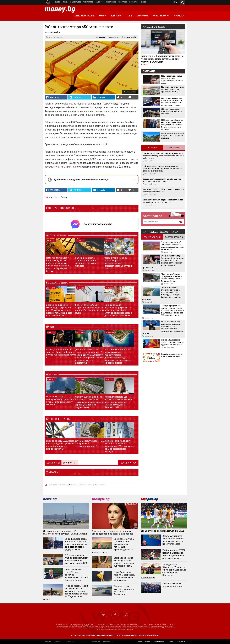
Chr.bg (144, 2)
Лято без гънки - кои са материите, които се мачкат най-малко (124, 576)
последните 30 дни (174, 237)
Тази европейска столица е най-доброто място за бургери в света (124, 562)
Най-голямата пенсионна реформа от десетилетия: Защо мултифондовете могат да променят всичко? (118, 310)
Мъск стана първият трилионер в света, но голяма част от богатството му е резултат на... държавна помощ (163, 327)
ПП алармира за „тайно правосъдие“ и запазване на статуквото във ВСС (76, 559)
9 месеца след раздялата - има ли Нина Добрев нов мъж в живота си (113, 532)
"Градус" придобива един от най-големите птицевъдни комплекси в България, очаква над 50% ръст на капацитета (173, 310)
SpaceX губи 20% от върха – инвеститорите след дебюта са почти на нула (90, 309)
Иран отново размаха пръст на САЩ (163, 531)
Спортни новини (88, 2)
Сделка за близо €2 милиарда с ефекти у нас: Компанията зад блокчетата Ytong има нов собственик (59, 310)
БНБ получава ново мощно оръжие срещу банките (171, 111)
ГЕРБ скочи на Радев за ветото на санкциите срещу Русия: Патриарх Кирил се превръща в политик (172, 125)
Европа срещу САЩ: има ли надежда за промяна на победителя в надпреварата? (60, 445)
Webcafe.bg (123, 2)
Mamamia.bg (134, 2)
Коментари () (130, 37)
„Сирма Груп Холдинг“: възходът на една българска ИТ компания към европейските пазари (119, 446)
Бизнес (144, 65)
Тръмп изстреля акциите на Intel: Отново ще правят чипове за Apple (162, 180)
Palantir (64, 197)
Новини (57, 2)
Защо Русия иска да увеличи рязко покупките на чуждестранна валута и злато (119, 263)
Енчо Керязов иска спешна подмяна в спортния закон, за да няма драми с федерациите (76, 544)
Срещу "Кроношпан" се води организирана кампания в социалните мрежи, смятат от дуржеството (90, 402)
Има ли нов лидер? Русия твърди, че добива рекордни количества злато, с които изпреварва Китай (58, 264)
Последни (152, 148)
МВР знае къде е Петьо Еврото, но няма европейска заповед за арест (172, 79)
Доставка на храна (100, 2)
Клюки (77, 2)
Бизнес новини (66, 2)
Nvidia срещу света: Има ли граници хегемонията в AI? (89, 443)
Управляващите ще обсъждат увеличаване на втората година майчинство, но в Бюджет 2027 (118, 402)
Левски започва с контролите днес (173, 585)
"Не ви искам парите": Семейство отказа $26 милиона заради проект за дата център (172, 246)
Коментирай (127, 463)
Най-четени (174, 148)
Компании (101, 37)
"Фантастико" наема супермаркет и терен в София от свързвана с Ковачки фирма (171, 277)
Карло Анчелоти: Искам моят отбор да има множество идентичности (173, 540)
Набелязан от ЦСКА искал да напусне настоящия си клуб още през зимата (174, 554)
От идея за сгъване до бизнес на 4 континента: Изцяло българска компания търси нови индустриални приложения (163, 262)
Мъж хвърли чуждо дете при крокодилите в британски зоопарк (173, 89)
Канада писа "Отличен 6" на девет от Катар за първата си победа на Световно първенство (164, 571)
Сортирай (69, 463)
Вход (176, 2)
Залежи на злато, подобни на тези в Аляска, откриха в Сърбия (86, 262)
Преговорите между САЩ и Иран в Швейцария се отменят (173, 136)
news (150, 71)
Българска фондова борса (111, 2)
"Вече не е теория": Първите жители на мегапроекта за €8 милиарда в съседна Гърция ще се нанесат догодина (162, 293)
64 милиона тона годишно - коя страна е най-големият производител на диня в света (113, 545)
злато (51, 197)
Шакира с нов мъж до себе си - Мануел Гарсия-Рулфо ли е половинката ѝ (61, 353)
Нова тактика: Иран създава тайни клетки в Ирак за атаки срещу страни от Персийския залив (66, 592)
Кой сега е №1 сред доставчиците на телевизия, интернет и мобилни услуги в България (162, 59)
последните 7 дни (152, 237)
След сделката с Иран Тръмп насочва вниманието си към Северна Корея (76, 575)
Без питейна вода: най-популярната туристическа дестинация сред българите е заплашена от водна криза (118, 356)
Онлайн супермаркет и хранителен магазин (172, 355)
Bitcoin (57, 197)
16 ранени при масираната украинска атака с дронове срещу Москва (60, 400)
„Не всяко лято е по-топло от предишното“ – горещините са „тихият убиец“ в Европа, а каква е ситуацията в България (90, 356)
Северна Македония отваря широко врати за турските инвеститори (172, 342)
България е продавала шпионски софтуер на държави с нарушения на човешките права (172, 101)
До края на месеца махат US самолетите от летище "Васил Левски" (65, 532)
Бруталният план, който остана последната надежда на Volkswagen (163, 190)
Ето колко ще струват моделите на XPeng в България (124, 590)
